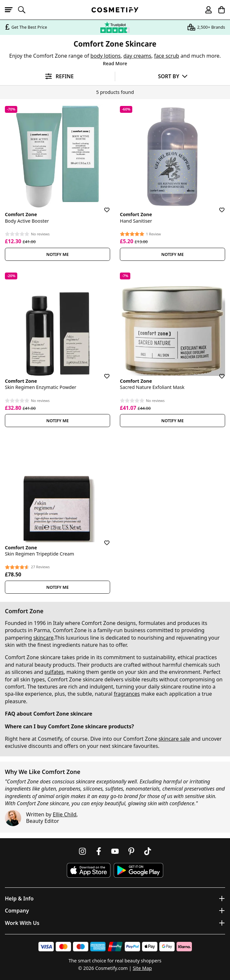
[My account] (206, 10)
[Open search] (24, 10)
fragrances (127, 694)
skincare (43, 638)
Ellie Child (65, 814)
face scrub (167, 56)
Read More (115, 63)
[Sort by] (173, 76)
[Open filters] (57, 76)
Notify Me (57, 254)
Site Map (142, 968)
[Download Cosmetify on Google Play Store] (138, 870)
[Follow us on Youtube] (115, 851)
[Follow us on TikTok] (148, 851)
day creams (137, 56)
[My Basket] (219, 10)
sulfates (54, 672)
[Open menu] (11, 10)
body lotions (106, 56)
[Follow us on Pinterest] (131, 851)
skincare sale (174, 739)
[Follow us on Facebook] (99, 851)
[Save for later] (102, 206)
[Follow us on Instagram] (82, 851)
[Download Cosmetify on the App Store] (89, 870)
